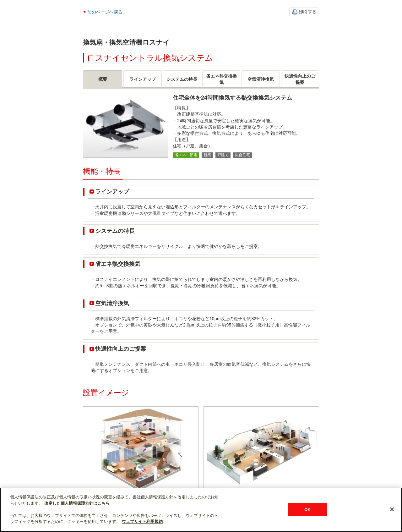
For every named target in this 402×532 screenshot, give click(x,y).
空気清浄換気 (112, 303)
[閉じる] (392, 509)
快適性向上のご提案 (121, 349)
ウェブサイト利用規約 (142, 521)
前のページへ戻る (105, 12)
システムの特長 (115, 231)
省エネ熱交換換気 (118, 264)
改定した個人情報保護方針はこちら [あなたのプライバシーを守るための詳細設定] (77, 503)
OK (307, 509)
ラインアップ (112, 192)
